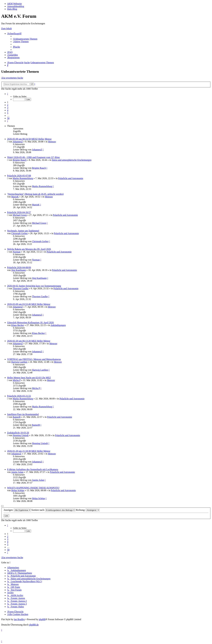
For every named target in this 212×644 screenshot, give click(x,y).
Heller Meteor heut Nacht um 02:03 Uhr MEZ (29, 378)
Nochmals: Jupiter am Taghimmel (23, 231)
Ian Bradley (19, 619)
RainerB (17, 417)
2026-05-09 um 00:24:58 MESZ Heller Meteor (29, 139)
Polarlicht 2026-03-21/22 (19, 396)
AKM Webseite (14, 4)
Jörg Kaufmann (19, 270)
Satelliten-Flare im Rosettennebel (23, 414)
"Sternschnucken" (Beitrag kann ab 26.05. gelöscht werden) (35, 194)
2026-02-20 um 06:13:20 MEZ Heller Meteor (29, 341)
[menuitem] (25, 39)
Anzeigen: (17, 510)
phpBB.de (34, 625)
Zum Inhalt (7, 28)
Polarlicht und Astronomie (71, 178)
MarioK (15, 197)
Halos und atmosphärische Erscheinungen (72, 160)
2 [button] (8, 105)
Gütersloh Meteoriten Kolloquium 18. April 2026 (30, 323)
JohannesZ (18, 142)
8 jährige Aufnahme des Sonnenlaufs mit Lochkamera (33, 469)
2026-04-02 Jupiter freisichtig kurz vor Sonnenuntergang (34, 286)
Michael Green (20, 215)
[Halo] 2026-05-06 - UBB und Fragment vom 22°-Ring (33, 157)
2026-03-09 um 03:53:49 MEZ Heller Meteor (29, 304)
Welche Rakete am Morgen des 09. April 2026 (29, 249)
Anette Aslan (17, 472)
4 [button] (8, 110)
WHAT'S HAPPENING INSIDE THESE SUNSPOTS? (33, 488)
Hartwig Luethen (19, 362)
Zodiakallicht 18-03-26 (18, 433)
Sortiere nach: (53, 510)
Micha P (17, 380)
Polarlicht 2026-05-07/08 (19, 176)
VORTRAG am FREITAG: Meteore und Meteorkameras (34, 359)
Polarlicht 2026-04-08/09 (19, 267)
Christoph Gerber (20, 233)
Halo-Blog (12, 9)
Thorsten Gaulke (21, 288)
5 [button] (8, 113)
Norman (17, 252)
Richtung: (88, 510)
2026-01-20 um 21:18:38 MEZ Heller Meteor (29, 451)
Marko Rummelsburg (23, 178)
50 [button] (8, 118)
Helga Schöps (18, 490)
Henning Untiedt (21, 435)
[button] (8, 94)
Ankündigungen (58, 325)
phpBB (42, 619)
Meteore (52, 142)
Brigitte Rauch (20, 160)
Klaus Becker (18, 325)
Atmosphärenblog (16, 6)
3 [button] (8, 108)
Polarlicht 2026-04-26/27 (19, 212)
